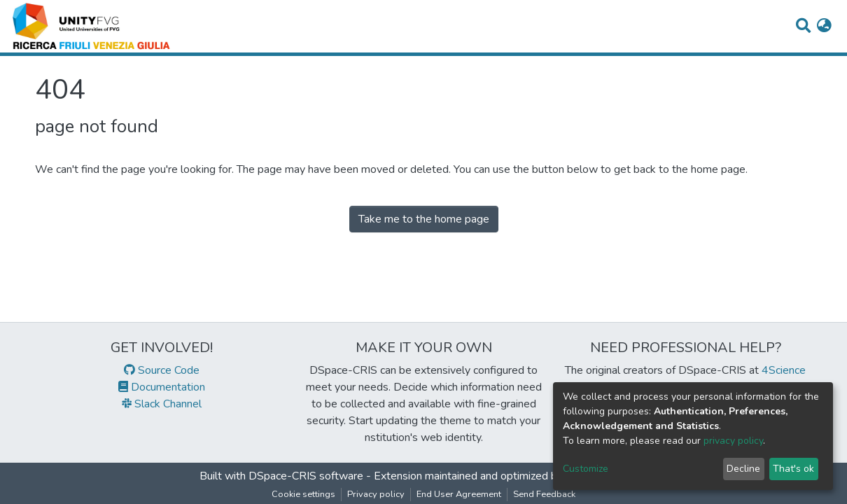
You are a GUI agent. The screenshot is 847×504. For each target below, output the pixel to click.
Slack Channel (162, 404)
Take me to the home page (424, 219)
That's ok (793, 469)
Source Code (162, 370)
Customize (586, 469)
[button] (824, 27)
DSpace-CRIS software (306, 476)
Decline (743, 469)
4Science (784, 370)
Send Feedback (544, 494)
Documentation (162, 387)
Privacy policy (376, 494)
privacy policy (733, 441)
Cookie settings (303, 494)
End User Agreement (459, 494)
